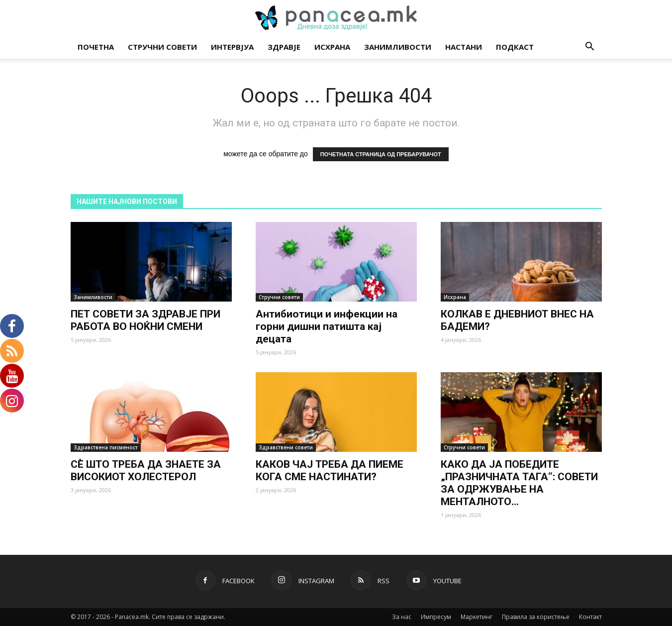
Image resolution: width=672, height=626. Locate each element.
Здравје (284, 47)
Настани (464, 47)
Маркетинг (477, 617)
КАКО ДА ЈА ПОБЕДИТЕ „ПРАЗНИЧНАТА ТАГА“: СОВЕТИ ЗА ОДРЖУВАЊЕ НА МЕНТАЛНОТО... (519, 483)
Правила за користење (536, 617)
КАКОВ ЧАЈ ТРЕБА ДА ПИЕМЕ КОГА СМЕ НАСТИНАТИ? (330, 470)
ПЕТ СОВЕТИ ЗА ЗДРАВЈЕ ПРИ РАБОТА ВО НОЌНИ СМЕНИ (145, 320)
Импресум (436, 617)
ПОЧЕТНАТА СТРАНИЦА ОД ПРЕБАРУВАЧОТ (381, 154)
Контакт (590, 617)
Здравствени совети (286, 447)
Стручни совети (162, 47)
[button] (590, 48)
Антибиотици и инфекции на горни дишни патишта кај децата (327, 326)
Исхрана (332, 47)
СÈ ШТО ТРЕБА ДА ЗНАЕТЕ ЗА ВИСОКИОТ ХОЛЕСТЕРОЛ (146, 470)
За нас (402, 617)
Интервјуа (232, 47)
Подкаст (515, 47)
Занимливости (398, 47)
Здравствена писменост (106, 447)
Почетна (96, 47)
